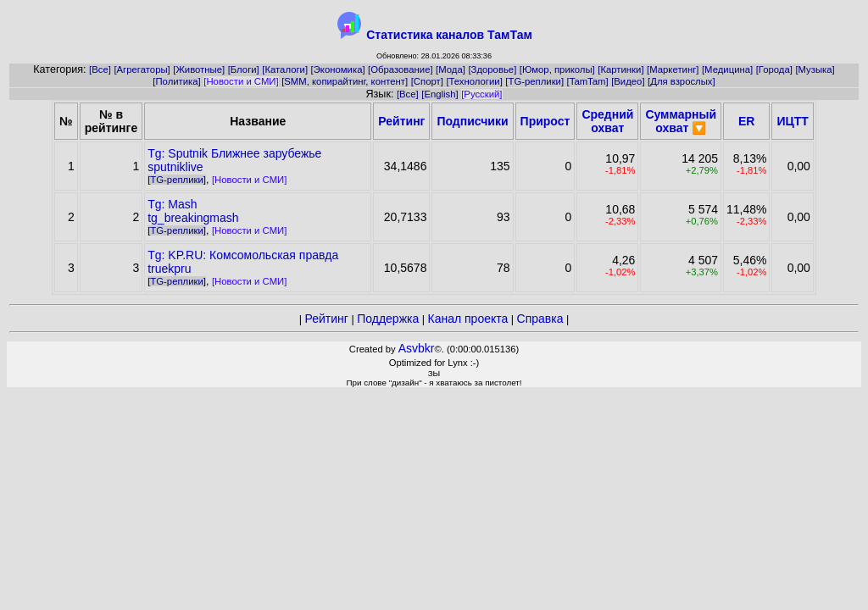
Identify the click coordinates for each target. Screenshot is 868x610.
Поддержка (388, 319)
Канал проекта (468, 319)
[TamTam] (588, 81)
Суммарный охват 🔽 (681, 121)
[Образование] (401, 69)
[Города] (774, 69)
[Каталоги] (285, 69)
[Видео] (628, 81)
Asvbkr (417, 348)
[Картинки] (620, 69)
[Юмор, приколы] (557, 69)
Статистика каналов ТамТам (449, 35)
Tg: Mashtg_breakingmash (193, 211)
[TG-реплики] (534, 81)
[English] (440, 94)
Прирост (545, 121)
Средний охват (607, 121)
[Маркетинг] (673, 69)
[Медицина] (727, 69)
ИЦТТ (792, 121)
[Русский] (481, 94)
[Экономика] (338, 69)
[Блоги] (244, 69)
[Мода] (451, 69)
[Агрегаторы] (142, 69)
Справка (540, 319)
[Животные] (199, 69)
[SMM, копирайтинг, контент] (345, 81)
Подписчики (472, 121)
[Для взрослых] (682, 81)
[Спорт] (427, 81)
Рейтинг (401, 121)
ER (746, 121)
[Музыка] (815, 69)
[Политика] (176, 81)
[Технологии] (474, 81)
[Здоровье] (492, 69)
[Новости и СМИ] (241, 81)
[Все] (100, 69)
